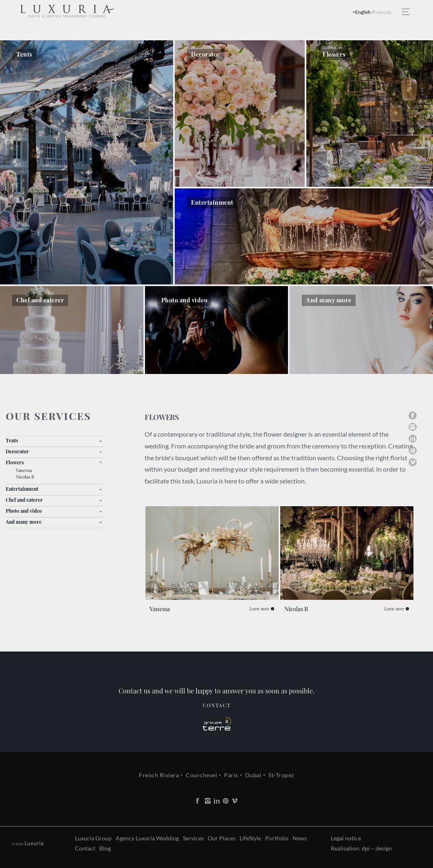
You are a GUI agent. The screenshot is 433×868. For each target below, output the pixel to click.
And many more (24, 522)
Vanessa (24, 470)
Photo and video (24, 511)
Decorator (17, 451)
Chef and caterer (24, 500)
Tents (12, 440)
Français (382, 12)
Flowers (15, 462)
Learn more (259, 609)
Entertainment (22, 489)
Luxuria (22, 843)
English (363, 12)
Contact (217, 717)
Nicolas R (25, 477)
